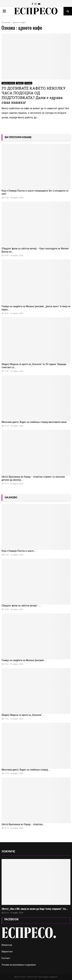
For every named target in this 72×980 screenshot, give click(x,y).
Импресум (7, 945)
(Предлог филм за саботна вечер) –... (21, 606)
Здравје (20, 83)
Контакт (6, 958)
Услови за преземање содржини (19, 965)
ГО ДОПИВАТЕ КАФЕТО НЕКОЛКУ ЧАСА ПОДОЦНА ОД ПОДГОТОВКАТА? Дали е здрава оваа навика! (34, 95)
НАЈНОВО (11, 497)
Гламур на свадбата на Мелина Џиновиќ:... (24, 660)
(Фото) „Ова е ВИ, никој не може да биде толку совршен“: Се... (35, 909)
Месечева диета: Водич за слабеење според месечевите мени (34, 422)
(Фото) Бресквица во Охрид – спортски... (23, 824)
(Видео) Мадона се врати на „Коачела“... (23, 715)
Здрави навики (8, 83)
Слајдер (28, 83)
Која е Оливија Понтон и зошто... (19, 551)
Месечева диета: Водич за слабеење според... (26, 770)
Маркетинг (7, 952)
